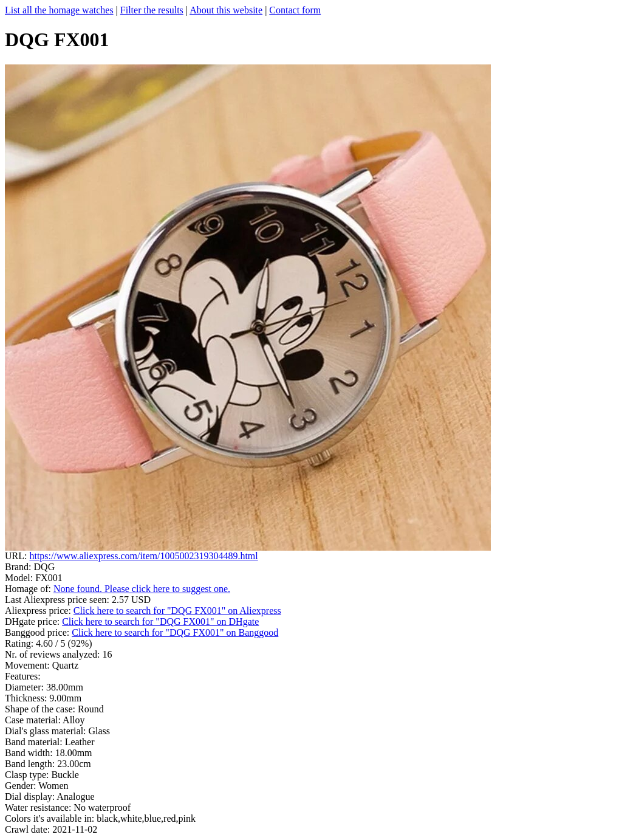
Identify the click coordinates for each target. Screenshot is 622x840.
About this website (226, 10)
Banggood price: (38, 632)
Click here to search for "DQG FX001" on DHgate (160, 621)
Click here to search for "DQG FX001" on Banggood (175, 632)
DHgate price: (33, 621)
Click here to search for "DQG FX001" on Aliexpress (177, 611)
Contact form (295, 10)
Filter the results (152, 10)
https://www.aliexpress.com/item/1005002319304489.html (143, 556)
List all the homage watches (59, 10)
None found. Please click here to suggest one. (142, 589)
